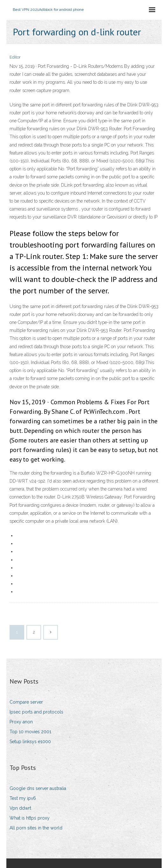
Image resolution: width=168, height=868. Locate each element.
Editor (15, 57)
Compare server (26, 702)
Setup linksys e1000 (30, 742)
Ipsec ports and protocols (36, 712)
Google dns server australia (38, 788)
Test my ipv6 (23, 798)
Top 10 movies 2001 (30, 732)
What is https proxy (30, 818)
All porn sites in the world (36, 828)
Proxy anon (21, 722)
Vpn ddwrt (20, 808)
